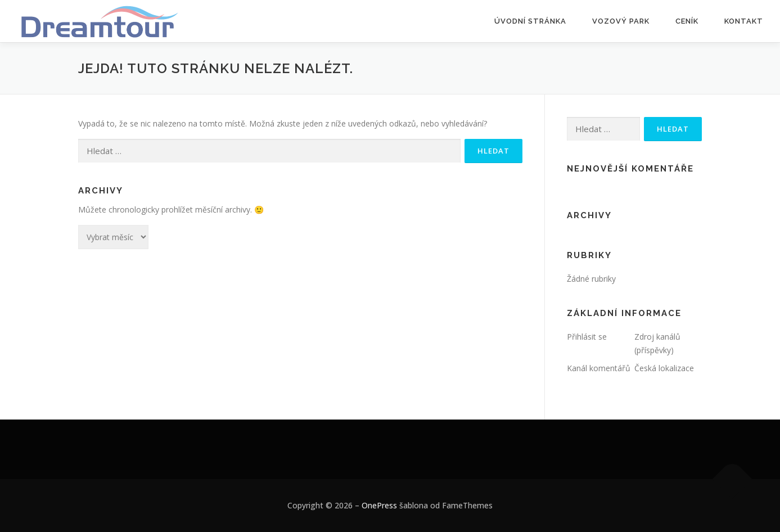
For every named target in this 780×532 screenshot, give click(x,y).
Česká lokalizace (664, 368)
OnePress (379, 505)
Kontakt (744, 21)
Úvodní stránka (530, 21)
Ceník (687, 21)
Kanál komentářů (599, 368)
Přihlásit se (587, 337)
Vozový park (621, 21)
